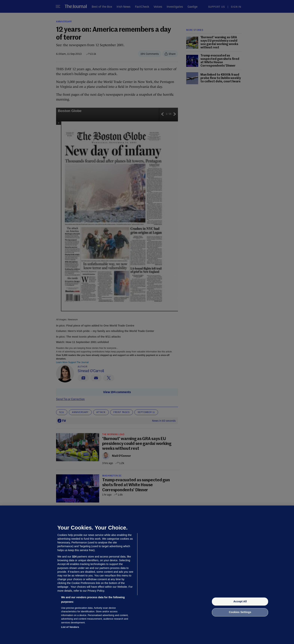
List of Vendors (70, 627)
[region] (147, 575)
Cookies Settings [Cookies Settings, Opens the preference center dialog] (240, 612)
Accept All (240, 601)
